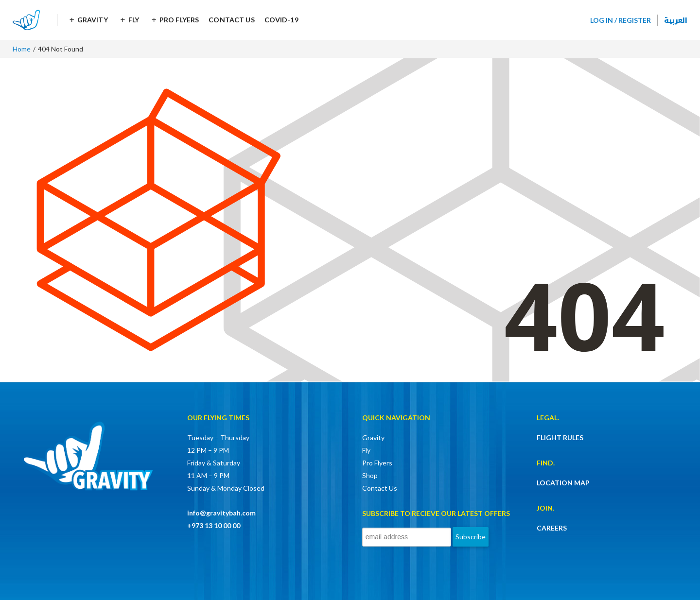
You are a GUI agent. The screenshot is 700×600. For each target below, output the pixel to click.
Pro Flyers (179, 20)
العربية (676, 20)
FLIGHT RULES (560, 437)
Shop (370, 475)
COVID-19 (281, 20)
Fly (134, 20)
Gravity (93, 20)
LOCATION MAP (563, 483)
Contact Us (231, 20)
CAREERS (552, 528)
